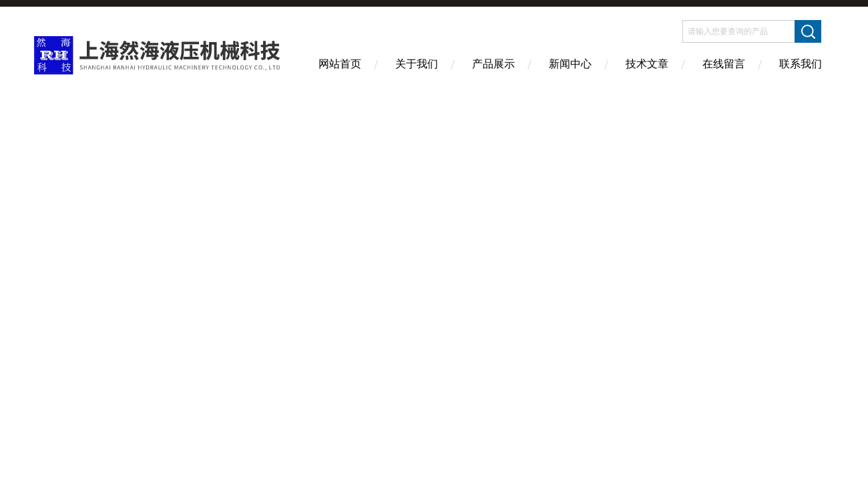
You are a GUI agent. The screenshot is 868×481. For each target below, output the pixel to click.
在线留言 (724, 64)
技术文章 (647, 64)
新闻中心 (570, 64)
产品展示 (493, 64)
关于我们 (417, 64)
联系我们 (801, 64)
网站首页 (340, 64)
